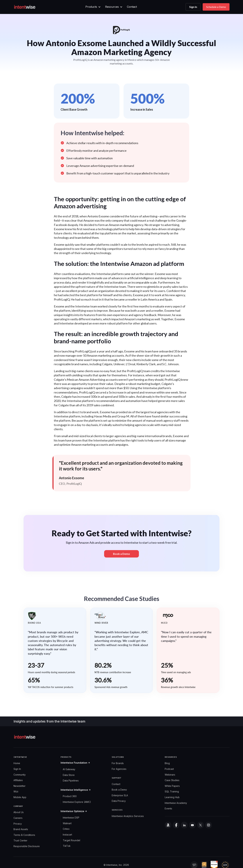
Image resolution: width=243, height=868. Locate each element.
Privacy (18, 824)
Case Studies (172, 780)
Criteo (66, 829)
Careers (18, 818)
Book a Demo (119, 790)
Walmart (67, 823)
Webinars (170, 775)
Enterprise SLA (120, 795)
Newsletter (19, 786)
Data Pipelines (71, 781)
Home (17, 763)
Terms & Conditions (24, 835)
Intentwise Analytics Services (128, 816)
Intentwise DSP (71, 818)
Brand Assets (21, 829)
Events (168, 808)
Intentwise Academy (176, 803)
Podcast (169, 769)
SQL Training (172, 791)
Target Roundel (71, 840)
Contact (132, 7)
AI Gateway (69, 769)
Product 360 (70, 796)
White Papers (172, 786)
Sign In (193, 7)
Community (20, 775)
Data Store (69, 775)
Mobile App (20, 797)
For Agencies (119, 769)
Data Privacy (119, 801)
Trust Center (20, 840)
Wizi (16, 791)
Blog (167, 763)
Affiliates (18, 780)
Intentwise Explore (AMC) (77, 802)
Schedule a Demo (216, 7)
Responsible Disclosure (27, 846)
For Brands (118, 763)
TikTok (67, 846)
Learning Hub (172, 797)
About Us (19, 812)
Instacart (67, 835)
